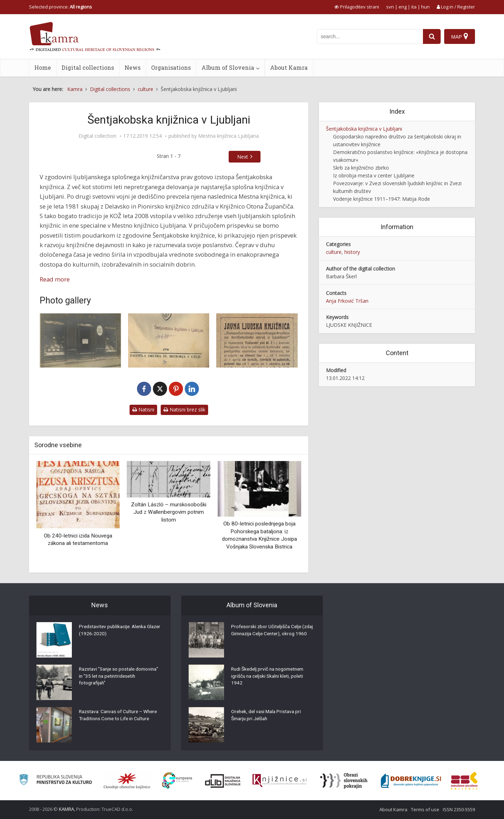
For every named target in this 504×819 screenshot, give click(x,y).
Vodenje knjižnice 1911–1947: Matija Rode (382, 199)
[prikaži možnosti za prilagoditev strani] (357, 7)
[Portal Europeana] (177, 781)
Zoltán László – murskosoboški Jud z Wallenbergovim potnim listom (169, 512)
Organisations (171, 67)
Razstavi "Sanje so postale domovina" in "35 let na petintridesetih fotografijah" (110, 677)
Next (243, 157)
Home (43, 67)
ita (414, 7)
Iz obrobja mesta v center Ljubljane (374, 175)
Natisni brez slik (184, 409)
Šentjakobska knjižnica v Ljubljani (364, 129)
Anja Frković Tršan (347, 301)
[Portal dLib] (223, 781)
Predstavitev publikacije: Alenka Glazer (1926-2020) (114, 631)
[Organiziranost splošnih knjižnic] (127, 781)
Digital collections (88, 67)
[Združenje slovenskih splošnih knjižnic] (279, 781)
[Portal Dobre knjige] (411, 781)
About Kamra (289, 67)
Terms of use (425, 809)
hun (425, 7)
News (133, 67)
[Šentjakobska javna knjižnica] (80, 340)
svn (390, 7)
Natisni (143, 409)
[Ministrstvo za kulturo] (55, 781)
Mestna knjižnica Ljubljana (228, 136)
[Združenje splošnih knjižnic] (464, 781)
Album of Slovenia (228, 67)
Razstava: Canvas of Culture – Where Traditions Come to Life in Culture (121, 716)
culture (334, 252)
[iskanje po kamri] (370, 36)
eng (403, 7)
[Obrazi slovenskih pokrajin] (344, 781)
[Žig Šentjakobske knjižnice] (169, 340)
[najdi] (432, 36)
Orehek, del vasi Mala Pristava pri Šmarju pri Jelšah (268, 716)
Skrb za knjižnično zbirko (361, 168)
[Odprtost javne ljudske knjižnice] (257, 340)
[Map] (460, 36)
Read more (55, 279)
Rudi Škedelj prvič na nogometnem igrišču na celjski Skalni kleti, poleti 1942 (270, 677)
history (352, 252)
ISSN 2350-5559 (459, 809)
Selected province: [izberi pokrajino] (61, 7)
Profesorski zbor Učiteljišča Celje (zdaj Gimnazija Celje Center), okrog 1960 (271, 635)
